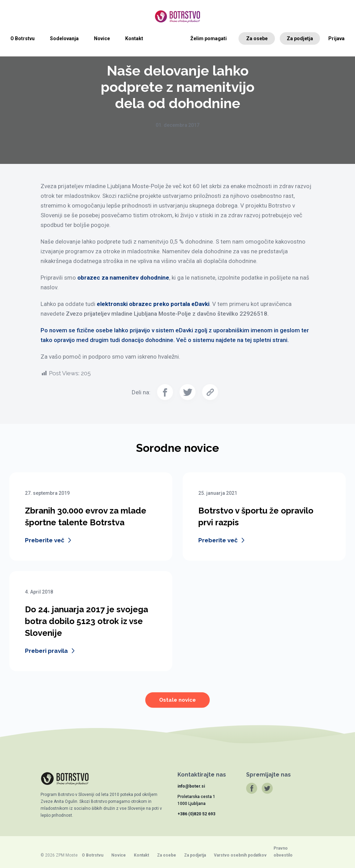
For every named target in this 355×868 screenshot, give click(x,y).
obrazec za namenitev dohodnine (123, 278)
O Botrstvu (23, 38)
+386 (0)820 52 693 (196, 814)
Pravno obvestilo (283, 852)
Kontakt (134, 38)
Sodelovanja (64, 38)
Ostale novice (177, 705)
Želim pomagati (209, 38)
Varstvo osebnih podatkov (240, 855)
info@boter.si (191, 786)
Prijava (336, 38)
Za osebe (257, 38)
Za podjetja (300, 38)
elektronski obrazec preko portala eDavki (153, 304)
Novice (102, 38)
